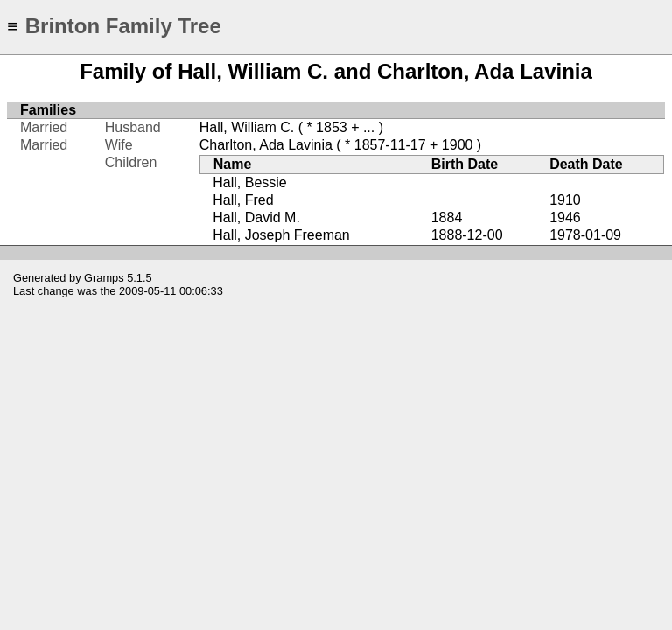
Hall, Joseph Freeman (281, 235)
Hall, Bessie (249, 182)
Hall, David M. (256, 217)
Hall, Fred (243, 200)
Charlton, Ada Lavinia (266, 145)
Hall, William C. (247, 127)
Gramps (104, 278)
